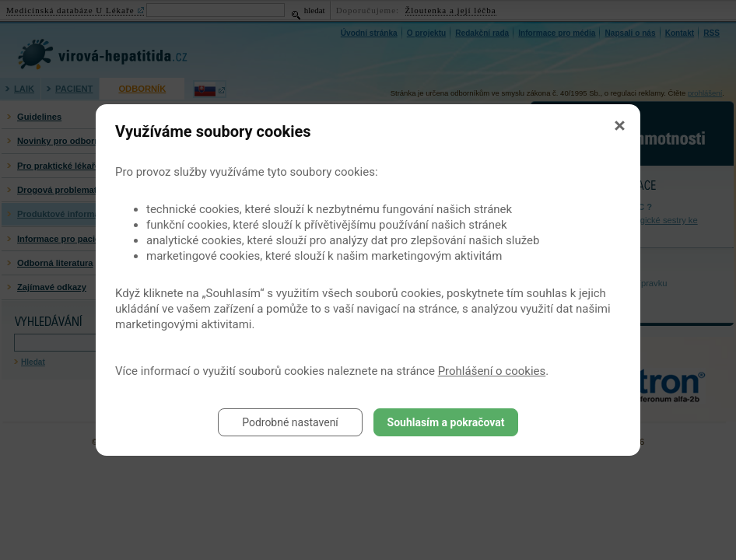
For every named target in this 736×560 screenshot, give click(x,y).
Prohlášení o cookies (492, 371)
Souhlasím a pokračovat (446, 422)
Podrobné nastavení (290, 422)
